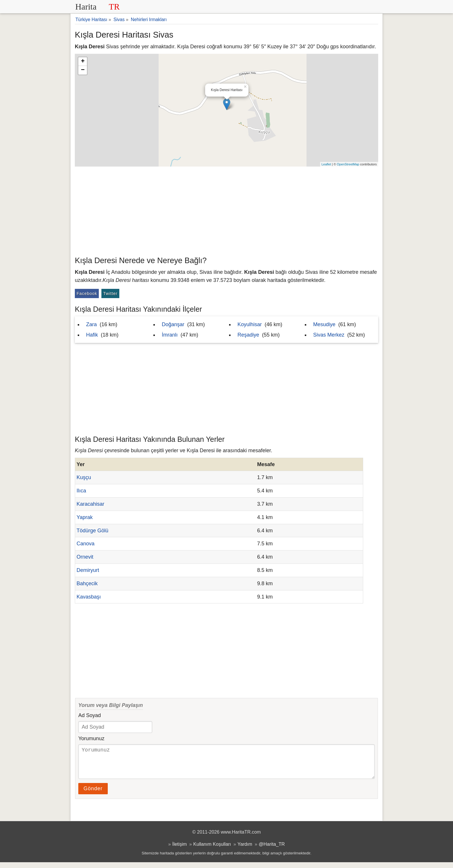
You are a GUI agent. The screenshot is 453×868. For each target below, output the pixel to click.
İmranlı (170, 335)
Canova (86, 544)
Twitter (110, 293)
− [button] (83, 70)
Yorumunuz (91, 738)
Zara (91, 324)
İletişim (179, 850)
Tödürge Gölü (92, 531)
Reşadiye (248, 335)
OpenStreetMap (348, 164)
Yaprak (85, 517)
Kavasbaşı (89, 597)
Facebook (87, 293)
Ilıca (81, 491)
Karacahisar (90, 504)
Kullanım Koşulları (212, 850)
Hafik (92, 335)
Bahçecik (87, 583)
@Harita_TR (272, 850)
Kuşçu (84, 477)
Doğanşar (173, 324)
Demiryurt (88, 570)
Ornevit (85, 557)
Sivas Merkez (329, 335)
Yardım (245, 850)
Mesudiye (324, 324)
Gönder (93, 794)
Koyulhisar (250, 324)
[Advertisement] (226, 210)
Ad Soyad (90, 715)
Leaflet (326, 164)
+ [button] (83, 62)
